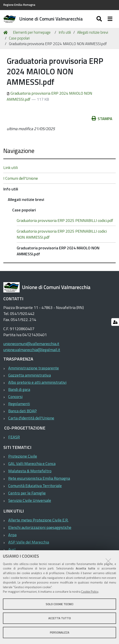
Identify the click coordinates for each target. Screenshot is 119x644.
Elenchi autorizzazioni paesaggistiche (40, 527)
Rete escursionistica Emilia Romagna (39, 478)
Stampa (102, 119)
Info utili (65, 32)
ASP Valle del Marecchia (29, 542)
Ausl (12, 549)
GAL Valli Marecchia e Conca (32, 464)
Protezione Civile (23, 456)
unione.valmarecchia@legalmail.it (32, 350)
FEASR (14, 437)
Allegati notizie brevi (93, 32)
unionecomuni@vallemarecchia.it (31, 344)
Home (6, 32)
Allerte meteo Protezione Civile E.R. (38, 520)
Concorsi (15, 397)
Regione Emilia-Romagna (19, 5)
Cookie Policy (90, 592)
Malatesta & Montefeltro (30, 471)
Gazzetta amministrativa (30, 375)
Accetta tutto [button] (60, 618)
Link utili (11, 168)
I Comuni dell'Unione (21, 178)
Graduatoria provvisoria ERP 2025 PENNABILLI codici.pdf (65, 220)
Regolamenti (19, 404)
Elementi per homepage (32, 32)
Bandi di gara (19, 389)
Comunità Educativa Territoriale (35, 486)
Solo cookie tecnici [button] (59, 604)
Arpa (12, 535)
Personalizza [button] (60, 632)
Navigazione (19, 151)
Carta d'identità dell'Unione (31, 418)
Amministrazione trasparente (34, 368)
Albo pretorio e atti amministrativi (37, 382)
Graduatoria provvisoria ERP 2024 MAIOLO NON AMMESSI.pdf (58, 251)
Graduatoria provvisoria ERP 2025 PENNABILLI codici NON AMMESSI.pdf (62, 234)
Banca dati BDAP (23, 411)
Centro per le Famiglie (27, 493)
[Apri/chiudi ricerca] (100, 19)
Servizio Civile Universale (30, 500)
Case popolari (19, 38)
